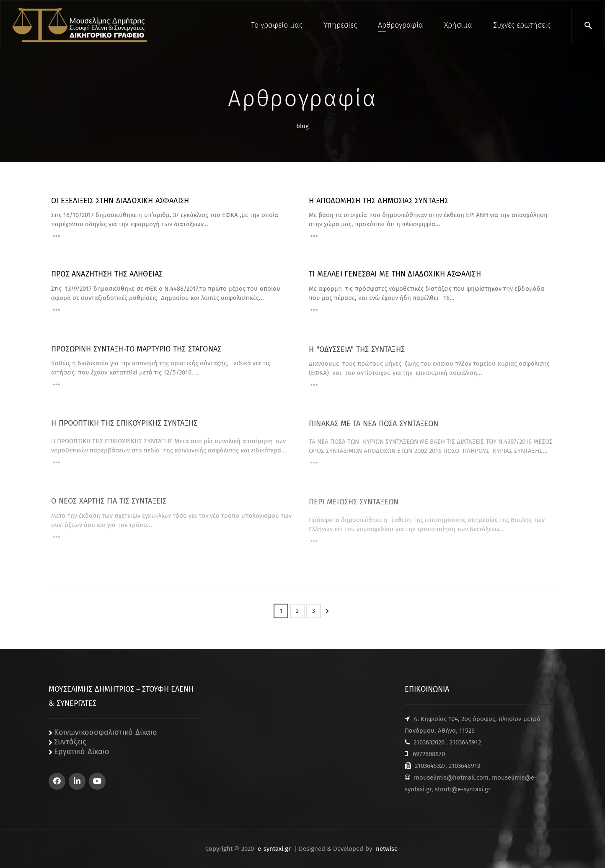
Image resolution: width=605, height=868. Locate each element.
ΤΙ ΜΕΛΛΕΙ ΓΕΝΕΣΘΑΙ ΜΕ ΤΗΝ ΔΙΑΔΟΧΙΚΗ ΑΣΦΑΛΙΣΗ (395, 274)
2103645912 (465, 742)
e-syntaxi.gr (274, 849)
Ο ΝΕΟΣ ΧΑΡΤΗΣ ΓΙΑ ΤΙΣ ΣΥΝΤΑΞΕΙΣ (109, 506)
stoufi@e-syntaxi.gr (463, 789)
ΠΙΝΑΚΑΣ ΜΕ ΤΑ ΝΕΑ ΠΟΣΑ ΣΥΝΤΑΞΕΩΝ (374, 429)
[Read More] (56, 237)
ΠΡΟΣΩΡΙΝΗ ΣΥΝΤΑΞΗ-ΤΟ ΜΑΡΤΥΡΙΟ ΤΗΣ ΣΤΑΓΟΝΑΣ (136, 353)
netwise (387, 849)
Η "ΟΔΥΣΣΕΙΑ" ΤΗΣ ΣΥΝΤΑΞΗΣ (357, 354)
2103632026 (429, 742)
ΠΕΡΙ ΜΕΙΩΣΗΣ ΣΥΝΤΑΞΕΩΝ (354, 506)
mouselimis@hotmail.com (451, 778)
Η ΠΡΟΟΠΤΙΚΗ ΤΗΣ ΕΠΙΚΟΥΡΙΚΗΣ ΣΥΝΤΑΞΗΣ (124, 428)
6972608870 (429, 754)
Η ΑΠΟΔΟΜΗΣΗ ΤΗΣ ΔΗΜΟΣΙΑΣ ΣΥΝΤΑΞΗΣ (379, 201)
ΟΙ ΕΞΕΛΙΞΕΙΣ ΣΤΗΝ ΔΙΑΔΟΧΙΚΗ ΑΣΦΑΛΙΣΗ (120, 201)
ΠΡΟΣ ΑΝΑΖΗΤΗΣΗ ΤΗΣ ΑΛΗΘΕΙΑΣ (107, 274)
